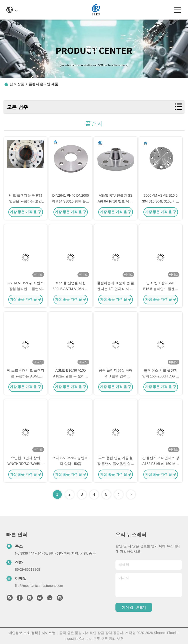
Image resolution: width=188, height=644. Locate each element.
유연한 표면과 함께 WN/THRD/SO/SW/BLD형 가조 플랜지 (25, 464)
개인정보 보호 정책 (23, 633)
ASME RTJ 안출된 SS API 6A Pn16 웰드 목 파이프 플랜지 (116, 201)
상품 (21, 84)
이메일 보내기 (134, 607)
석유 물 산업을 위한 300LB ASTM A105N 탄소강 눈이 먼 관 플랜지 (71, 289)
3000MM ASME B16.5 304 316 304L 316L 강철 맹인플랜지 (161, 201)
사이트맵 (49, 633)
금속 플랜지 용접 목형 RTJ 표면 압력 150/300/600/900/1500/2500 (118, 376)
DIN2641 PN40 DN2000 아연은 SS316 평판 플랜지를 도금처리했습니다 (71, 201)
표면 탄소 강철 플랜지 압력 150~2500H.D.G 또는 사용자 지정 (161, 376)
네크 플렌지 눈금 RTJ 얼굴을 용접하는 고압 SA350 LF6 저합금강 (26, 201)
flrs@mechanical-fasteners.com (39, 586)
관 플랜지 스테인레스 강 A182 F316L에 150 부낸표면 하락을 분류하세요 (161, 464)
